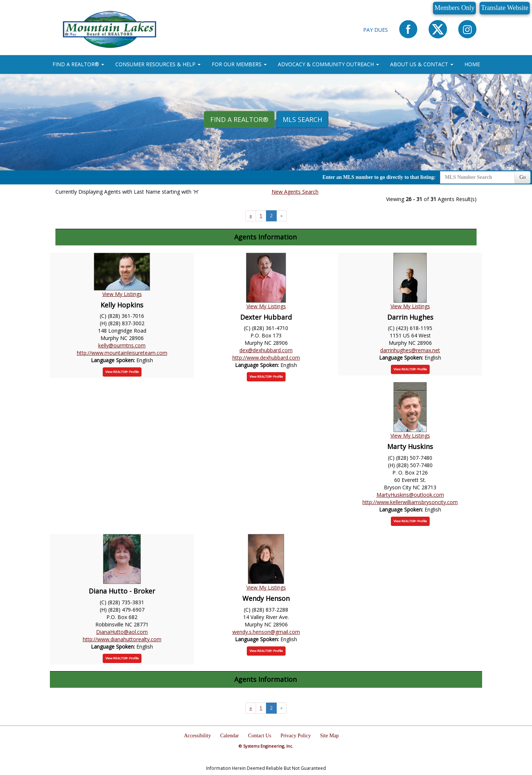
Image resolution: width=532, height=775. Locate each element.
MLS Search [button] (302, 119)
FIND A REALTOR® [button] (78, 64)
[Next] (251, 216)
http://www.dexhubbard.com (266, 358)
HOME (472, 64)
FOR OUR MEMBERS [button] (239, 64)
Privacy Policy (296, 736)
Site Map (329, 736)
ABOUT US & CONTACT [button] (422, 64)
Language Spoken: (114, 360)
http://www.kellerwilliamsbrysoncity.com (410, 502)
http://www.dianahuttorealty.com (122, 639)
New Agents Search (295, 192)
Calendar (230, 736)
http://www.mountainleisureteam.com (122, 353)
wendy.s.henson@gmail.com (266, 632)
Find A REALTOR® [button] (239, 119)
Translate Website (505, 8)
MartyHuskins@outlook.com (410, 495)
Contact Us (260, 736)
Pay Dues (376, 30)
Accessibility (197, 736)
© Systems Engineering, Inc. (266, 746)
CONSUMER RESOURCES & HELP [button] (158, 64)
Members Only (454, 8)
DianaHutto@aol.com (122, 632)
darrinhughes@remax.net (410, 350)
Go (523, 177)
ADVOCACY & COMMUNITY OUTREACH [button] (328, 64)
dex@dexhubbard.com (266, 350)
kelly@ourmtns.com (122, 345)
